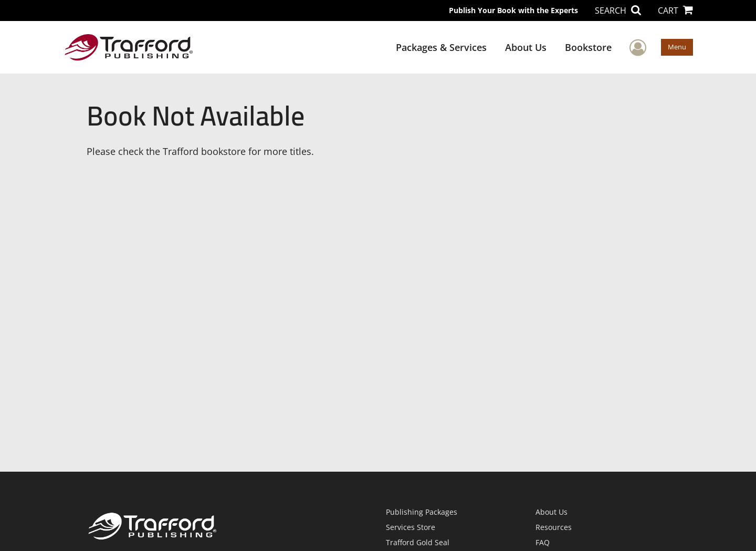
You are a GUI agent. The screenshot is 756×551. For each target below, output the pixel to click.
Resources (554, 527)
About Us (526, 47)
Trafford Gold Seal (418, 542)
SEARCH (618, 11)
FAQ (543, 542)
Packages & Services (441, 47)
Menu (677, 47)
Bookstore (588, 47)
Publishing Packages (422, 512)
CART (675, 11)
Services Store (411, 527)
